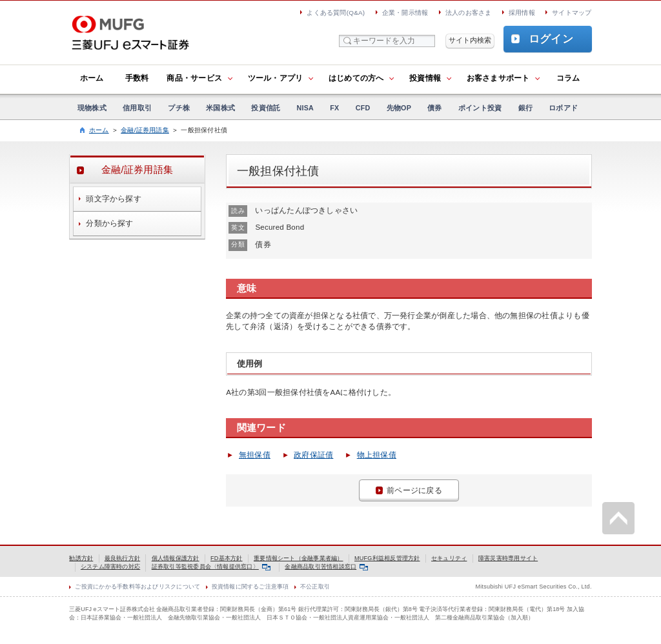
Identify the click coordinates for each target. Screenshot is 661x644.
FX (334, 108)
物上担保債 (377, 455)
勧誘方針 (81, 558)
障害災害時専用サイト (508, 558)
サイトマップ (572, 13)
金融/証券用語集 (145, 130)
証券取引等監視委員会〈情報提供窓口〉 (211, 567)
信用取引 (137, 108)
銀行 (525, 108)
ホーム (92, 78)
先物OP (399, 108)
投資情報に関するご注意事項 (250, 587)
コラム (568, 78)
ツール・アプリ (276, 78)
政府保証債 (313, 455)
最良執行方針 (122, 558)
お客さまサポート (498, 78)
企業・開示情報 (405, 13)
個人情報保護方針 (176, 558)
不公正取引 (315, 587)
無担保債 (255, 455)
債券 (434, 108)
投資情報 (425, 78)
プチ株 (179, 108)
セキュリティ (449, 558)
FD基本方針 (227, 558)
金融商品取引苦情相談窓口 (326, 567)
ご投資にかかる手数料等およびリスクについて (137, 587)
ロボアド (563, 108)
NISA (306, 108)
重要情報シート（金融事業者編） (298, 558)
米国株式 (220, 108)
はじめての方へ (356, 78)
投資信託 (266, 108)
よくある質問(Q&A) (336, 13)
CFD (363, 108)
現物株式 (92, 108)
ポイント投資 (480, 108)
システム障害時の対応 (110, 567)
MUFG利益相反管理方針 (387, 558)
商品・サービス (194, 78)
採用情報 (522, 13)
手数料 (137, 78)
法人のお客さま (469, 13)
